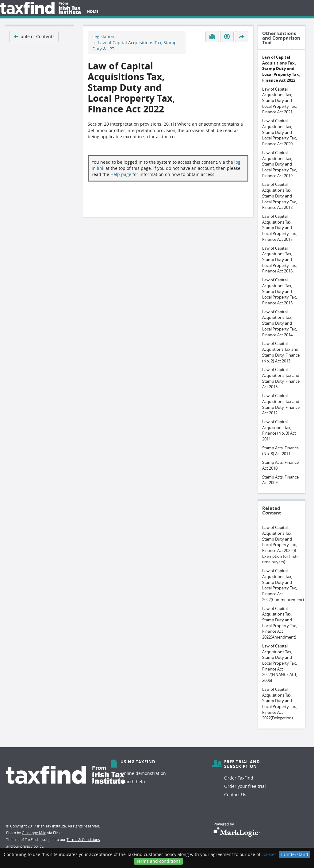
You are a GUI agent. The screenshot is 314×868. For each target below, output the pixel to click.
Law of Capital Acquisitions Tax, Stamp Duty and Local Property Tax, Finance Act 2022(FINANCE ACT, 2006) (280, 663)
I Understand (295, 854)
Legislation (103, 36)
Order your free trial (245, 786)
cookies (269, 854)
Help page (121, 174)
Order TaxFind (239, 778)
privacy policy (32, 846)
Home (93, 12)
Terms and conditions (158, 861)
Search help (133, 782)
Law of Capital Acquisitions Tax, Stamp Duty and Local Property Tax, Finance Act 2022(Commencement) (283, 585)
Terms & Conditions (83, 839)
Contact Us (235, 794)
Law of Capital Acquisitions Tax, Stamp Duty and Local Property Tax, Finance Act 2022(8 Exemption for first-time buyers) (280, 545)
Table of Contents (34, 36)
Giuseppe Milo (34, 833)
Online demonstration (143, 773)
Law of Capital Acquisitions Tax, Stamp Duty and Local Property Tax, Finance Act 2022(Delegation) (280, 704)
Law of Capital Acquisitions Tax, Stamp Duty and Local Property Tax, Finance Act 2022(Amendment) (280, 623)
